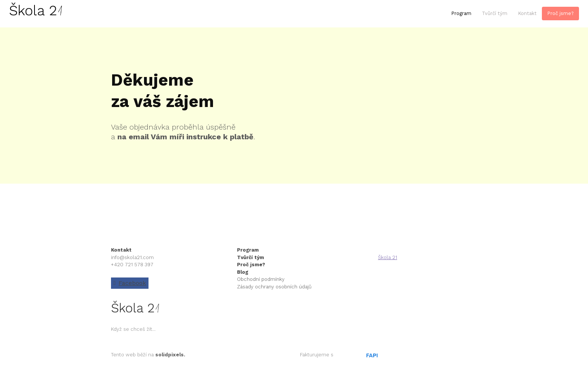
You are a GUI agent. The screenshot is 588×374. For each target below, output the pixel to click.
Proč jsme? (251, 265)
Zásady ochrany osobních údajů (274, 287)
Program (249, 250)
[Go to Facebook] (130, 283)
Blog (243, 272)
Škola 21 (388, 257)
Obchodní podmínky (261, 279)
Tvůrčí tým (250, 257)
